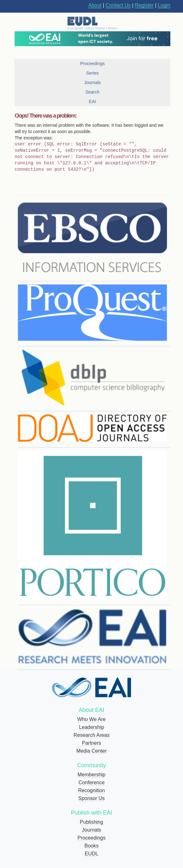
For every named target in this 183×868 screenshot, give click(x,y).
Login (164, 5)
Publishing (91, 822)
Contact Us (118, 5)
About (95, 5)
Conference (92, 782)
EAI (93, 101)
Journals (91, 830)
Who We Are (91, 719)
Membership (91, 775)
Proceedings (92, 838)
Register (144, 5)
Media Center (91, 751)
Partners (91, 743)
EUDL (92, 854)
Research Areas (91, 735)
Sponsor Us (91, 798)
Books (91, 846)
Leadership (91, 727)
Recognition (92, 790)
